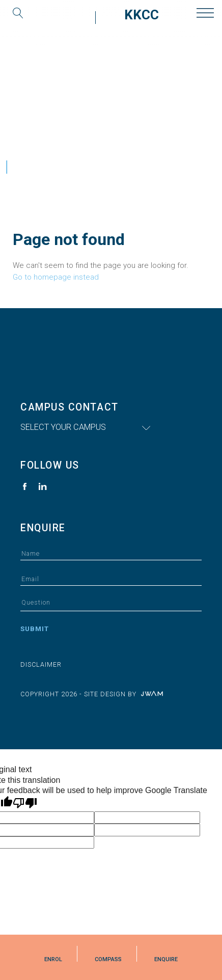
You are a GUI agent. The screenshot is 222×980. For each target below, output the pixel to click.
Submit (35, 629)
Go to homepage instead (56, 277)
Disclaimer (41, 664)
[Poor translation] (25, 803)
